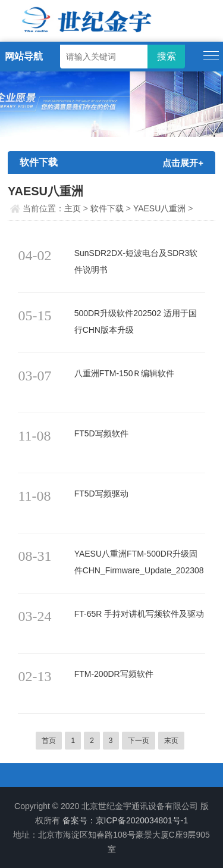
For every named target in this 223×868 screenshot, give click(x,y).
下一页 (139, 741)
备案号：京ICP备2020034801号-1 (125, 820)
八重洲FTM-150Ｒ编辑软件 (125, 373)
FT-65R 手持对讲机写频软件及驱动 (139, 614)
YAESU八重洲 (159, 208)
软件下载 (107, 208)
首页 (49, 741)
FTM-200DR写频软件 (114, 674)
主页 (73, 208)
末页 (171, 741)
